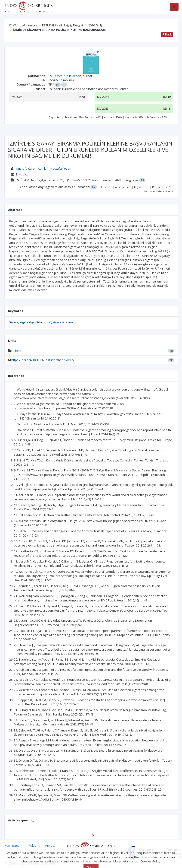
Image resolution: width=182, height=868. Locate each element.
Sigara (14, 322)
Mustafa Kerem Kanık (31, 169)
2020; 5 (95, 25)
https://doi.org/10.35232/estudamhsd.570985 (43, 360)
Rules (32, 846)
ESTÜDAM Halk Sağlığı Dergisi (62, 25)
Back (167, 34)
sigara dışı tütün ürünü (35, 322)
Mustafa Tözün (61, 169)
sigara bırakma (63, 322)
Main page (12, 846)
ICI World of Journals (23, 25)
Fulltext (16, 351)
